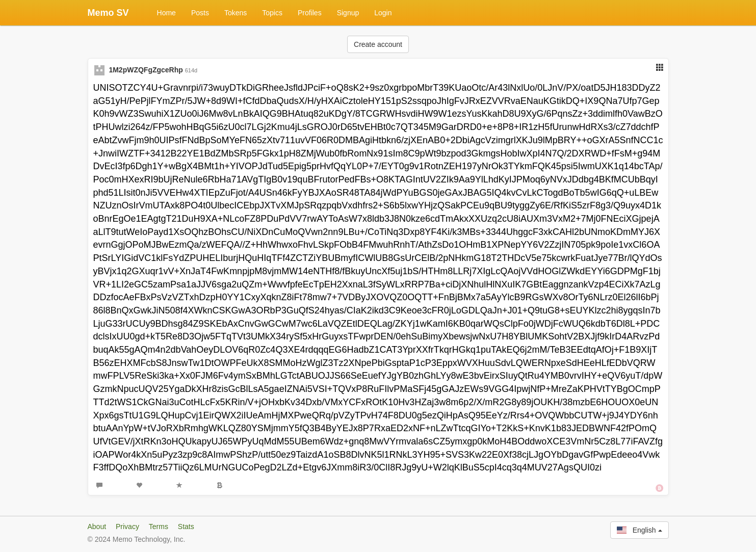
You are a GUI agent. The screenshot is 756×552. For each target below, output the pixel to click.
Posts (200, 13)
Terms (159, 527)
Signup (348, 13)
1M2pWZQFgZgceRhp (146, 70)
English (639, 530)
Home (166, 13)
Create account (378, 44)
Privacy (127, 527)
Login (383, 13)
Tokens (236, 13)
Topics (272, 13)
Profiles (310, 13)
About (97, 527)
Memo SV (108, 13)
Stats (186, 527)
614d (191, 70)
